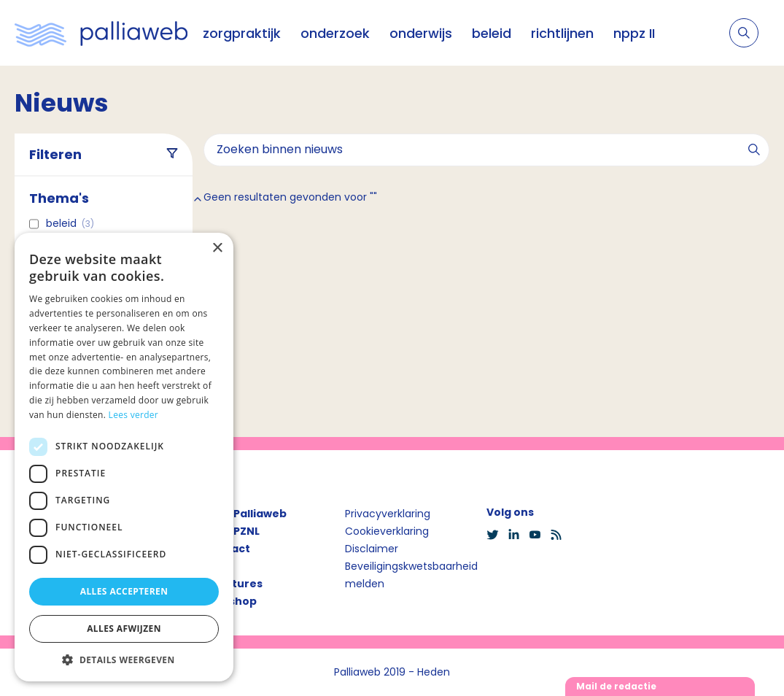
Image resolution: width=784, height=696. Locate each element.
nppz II (634, 33)
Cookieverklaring (387, 531)
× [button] (217, 248)
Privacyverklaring (388, 514)
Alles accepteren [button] (124, 591)
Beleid (70, 223)
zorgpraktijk (242, 33)
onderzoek (335, 33)
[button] (124, 660)
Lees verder (134, 415)
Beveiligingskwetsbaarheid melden (411, 575)
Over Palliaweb (245, 514)
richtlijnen (562, 33)
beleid (492, 33)
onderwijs (421, 33)
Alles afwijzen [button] (124, 629)
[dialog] (124, 457)
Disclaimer (372, 549)
